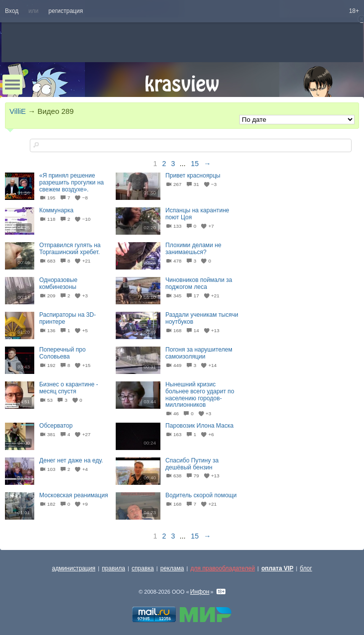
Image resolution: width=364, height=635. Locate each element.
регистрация (66, 11)
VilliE (18, 111)
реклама (172, 568)
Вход (12, 11)
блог (306, 568)
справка (143, 568)
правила (113, 568)
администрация (74, 568)
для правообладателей (222, 568)
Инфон (200, 592)
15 (195, 164)
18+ (354, 11)
